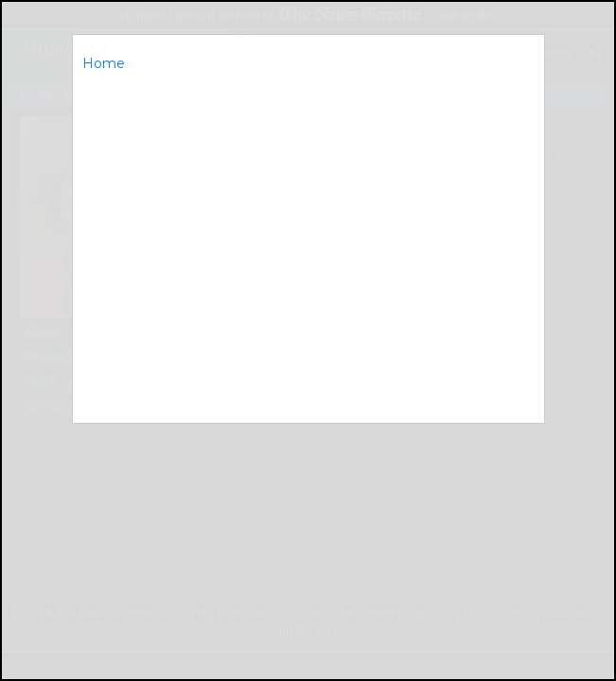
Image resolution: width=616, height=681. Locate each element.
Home (104, 63)
